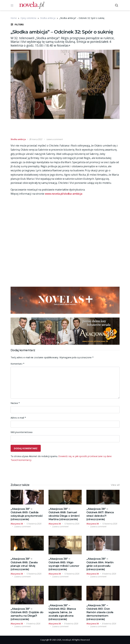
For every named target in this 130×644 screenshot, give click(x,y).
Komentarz (17, 364)
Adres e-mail (18, 418)
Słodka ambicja (48, 18)
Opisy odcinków (28, 18)
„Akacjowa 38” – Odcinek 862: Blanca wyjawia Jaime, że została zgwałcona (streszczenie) (62, 612)
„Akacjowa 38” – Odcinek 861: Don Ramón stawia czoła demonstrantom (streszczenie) (100, 612)
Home (14, 18)
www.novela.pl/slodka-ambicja (64, 194)
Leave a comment (55, 139)
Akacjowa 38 (17, 524)
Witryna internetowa (21, 432)
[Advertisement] (68, 130)
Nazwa (15, 403)
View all (115, 485)
